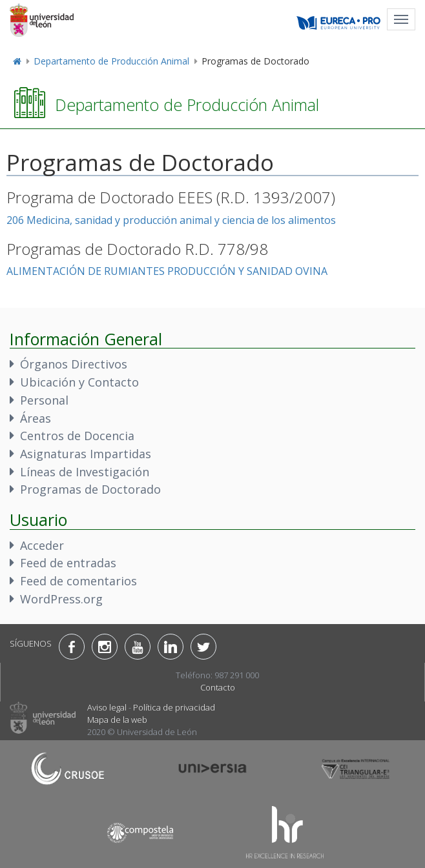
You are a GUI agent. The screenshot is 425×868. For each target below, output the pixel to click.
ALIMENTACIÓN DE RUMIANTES (86, 271)
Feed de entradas (68, 563)
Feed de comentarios (78, 581)
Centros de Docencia (77, 436)
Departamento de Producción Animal (111, 61)
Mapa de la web (117, 720)
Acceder (42, 545)
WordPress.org (61, 599)
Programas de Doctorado (90, 489)
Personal (44, 400)
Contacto (218, 687)
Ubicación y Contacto (79, 382)
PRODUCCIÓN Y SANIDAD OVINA (247, 271)
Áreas (36, 418)
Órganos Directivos (74, 364)
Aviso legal (107, 707)
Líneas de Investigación (85, 472)
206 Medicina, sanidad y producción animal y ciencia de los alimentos (171, 220)
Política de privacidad (174, 707)
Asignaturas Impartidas (86, 454)
